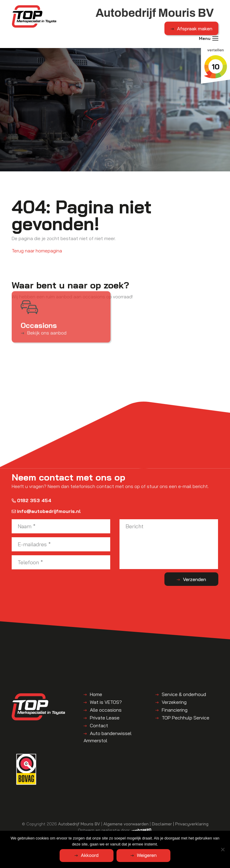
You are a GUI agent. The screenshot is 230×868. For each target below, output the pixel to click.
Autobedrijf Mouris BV (79, 824)
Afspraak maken (195, 29)
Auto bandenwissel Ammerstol (108, 737)
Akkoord (90, 855)
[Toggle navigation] (215, 38)
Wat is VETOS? (106, 702)
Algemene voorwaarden (126, 824)
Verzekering (174, 702)
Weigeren (147, 855)
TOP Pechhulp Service (186, 718)
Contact (99, 725)
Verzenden (195, 579)
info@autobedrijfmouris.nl (46, 511)
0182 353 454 (31, 500)
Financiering (175, 710)
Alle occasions (106, 710)
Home (96, 694)
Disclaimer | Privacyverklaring (180, 824)
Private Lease (105, 718)
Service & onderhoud (184, 694)
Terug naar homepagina (37, 251)
